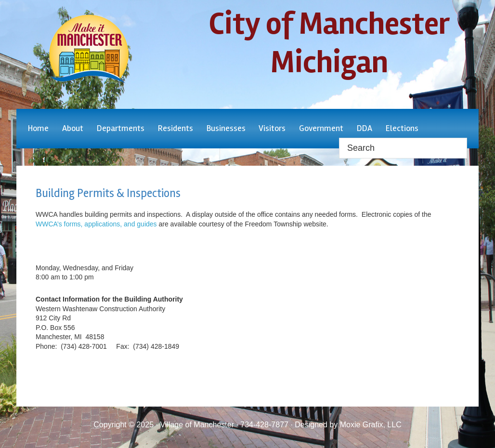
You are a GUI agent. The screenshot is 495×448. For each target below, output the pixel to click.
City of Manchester (89, 49)
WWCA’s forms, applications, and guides (96, 224)
